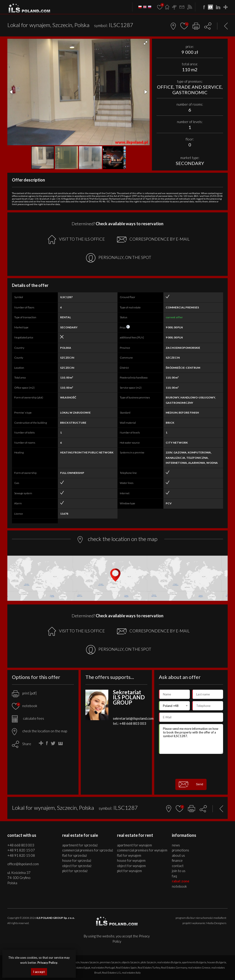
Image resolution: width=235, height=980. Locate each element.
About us (178, 855)
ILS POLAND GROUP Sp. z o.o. (56, 918)
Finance (177, 860)
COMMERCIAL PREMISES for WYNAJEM (142, 850)
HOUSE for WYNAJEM (131, 860)
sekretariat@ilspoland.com (133, 718)
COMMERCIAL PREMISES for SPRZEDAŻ (88, 850)
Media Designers (216, 923)
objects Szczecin (131, 962)
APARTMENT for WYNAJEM (134, 845)
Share (27, 744)
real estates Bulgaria (169, 962)
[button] (145, 43)
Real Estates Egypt (80, 968)
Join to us (179, 871)
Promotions (180, 850)
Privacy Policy (47, 963)
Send (191, 784)
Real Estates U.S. (112, 973)
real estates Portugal (103, 968)
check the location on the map (39, 731)
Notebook (179, 886)
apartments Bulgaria (194, 962)
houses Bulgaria (217, 962)
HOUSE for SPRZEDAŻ (77, 860)
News (176, 845)
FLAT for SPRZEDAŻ (75, 855)
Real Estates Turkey (149, 968)
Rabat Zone (181, 881)
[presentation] (194, 766)
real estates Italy (131, 973)
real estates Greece (199, 968)
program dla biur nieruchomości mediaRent (201, 918)
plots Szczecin (148, 962)
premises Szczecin (110, 962)
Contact (178, 866)
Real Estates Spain (126, 968)
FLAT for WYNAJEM (129, 855)
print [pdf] (24, 693)
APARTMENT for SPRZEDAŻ (80, 845)
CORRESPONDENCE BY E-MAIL (153, 239)
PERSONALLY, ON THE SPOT (119, 258)
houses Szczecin (90, 962)
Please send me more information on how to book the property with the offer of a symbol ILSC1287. (191, 739)
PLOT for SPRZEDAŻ (75, 871)
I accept (39, 972)
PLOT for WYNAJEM (129, 871)
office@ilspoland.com (23, 864)
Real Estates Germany (174, 968)
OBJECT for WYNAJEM (131, 866)
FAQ (174, 876)
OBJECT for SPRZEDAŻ (77, 866)
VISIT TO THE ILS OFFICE (76, 240)
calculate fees (28, 718)
